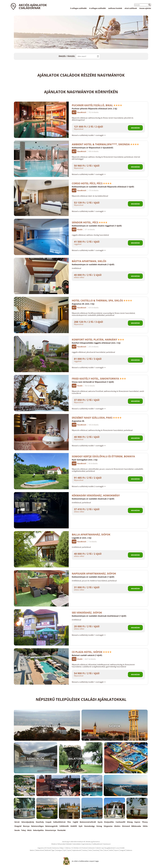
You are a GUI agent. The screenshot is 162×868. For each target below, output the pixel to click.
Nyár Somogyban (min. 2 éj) (85, 460)
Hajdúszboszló (77, 850)
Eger (53, 850)
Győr (81, 826)
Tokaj (23, 830)
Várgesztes (108, 826)
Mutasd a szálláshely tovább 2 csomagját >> (89, 486)
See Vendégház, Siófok (87, 613)
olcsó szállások (131, 8)
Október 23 (77, 848)
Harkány (85, 850)
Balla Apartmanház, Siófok (92, 534)
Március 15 (69, 848)
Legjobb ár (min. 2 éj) (82, 538)
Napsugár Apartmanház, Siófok (94, 573)
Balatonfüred (40, 850)
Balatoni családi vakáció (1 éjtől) (87, 655)
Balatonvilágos (38, 826)
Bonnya (26, 826)
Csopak (48, 822)
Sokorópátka (38, 830)
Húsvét (49, 848)
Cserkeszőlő (120, 822)
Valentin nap (100, 848)
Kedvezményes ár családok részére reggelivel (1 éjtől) (97, 226)
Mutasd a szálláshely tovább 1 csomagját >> (89, 135)
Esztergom (59, 850)
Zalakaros (129, 850)
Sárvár (17, 822)
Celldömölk (64, 826)
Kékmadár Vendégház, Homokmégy (96, 495)
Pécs (69, 822)
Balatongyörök (52, 826)
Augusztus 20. (78, 421)
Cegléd (75, 822)
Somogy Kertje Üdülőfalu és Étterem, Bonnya (103, 456)
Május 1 (62, 848)
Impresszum (107, 844)
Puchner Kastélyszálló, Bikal (97, 105)
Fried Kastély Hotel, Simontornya (99, 379)
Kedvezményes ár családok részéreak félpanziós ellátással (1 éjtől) (103, 187)
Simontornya (51, 830)
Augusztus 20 (42, 848)
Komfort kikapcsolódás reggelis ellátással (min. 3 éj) (96, 343)
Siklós (145, 826)
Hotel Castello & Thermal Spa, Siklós (102, 300)
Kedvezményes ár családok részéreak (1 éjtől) (93, 264)
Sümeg (99, 826)
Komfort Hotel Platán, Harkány (98, 339)
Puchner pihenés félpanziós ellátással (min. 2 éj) (94, 109)
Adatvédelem (77, 844)
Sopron (137, 822)
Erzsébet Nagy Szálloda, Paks (97, 418)
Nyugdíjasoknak (110, 848)
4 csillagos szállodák (97, 8)
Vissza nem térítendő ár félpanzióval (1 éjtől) (93, 382)
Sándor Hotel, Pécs (90, 222)
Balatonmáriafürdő (88, 822)
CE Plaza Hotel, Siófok (92, 652)
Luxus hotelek (120, 848)
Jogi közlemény (87, 844)
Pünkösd (84, 848)
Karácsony (56, 848)
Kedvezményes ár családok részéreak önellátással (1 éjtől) (99, 616)
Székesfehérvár (59, 822)
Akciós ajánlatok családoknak (33, 6)
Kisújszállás (109, 822)
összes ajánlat (145, 8)
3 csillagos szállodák (78, 8)
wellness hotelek (115, 8)
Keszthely (40, 822)
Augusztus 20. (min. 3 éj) (83, 304)
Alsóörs (117, 826)
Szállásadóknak (97, 844)
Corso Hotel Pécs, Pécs (92, 183)
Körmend (126, 826)
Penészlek (62, 830)
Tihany (145, 822)
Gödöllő (74, 826)
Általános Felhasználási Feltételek (62, 844)
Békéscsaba (136, 826)
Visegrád (18, 826)
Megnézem (135, 128)
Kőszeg (130, 822)
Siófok (111, 850)
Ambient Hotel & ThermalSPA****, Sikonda (105, 144)
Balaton (32, 850)
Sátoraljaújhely (28, 822)
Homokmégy (89, 826)
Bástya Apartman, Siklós (90, 261)
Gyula (100, 822)
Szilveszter (92, 848)
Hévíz (29, 830)
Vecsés (17, 830)
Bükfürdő (48, 850)
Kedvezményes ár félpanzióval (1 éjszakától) (92, 148)
